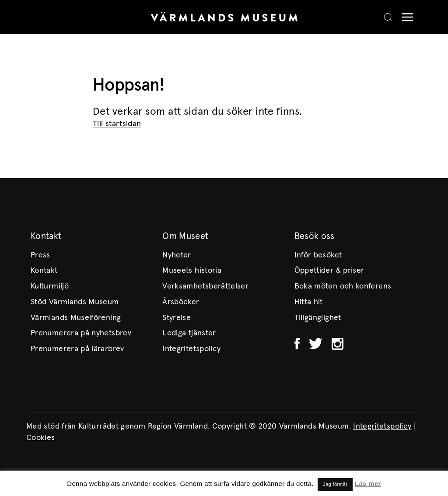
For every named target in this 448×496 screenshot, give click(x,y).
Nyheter (177, 255)
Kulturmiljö (50, 286)
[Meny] (405, 17)
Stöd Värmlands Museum (75, 302)
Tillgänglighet (318, 318)
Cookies (41, 438)
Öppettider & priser (329, 271)
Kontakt (44, 271)
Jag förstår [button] (335, 484)
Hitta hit (309, 302)
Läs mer (368, 484)
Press (40, 255)
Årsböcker (181, 302)
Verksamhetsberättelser (205, 286)
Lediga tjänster (189, 333)
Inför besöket (318, 255)
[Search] (388, 17)
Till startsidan (117, 124)
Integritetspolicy (191, 349)
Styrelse (177, 318)
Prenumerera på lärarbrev (77, 349)
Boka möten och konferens (343, 286)
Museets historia (192, 271)
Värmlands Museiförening (76, 318)
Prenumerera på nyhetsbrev (81, 333)
